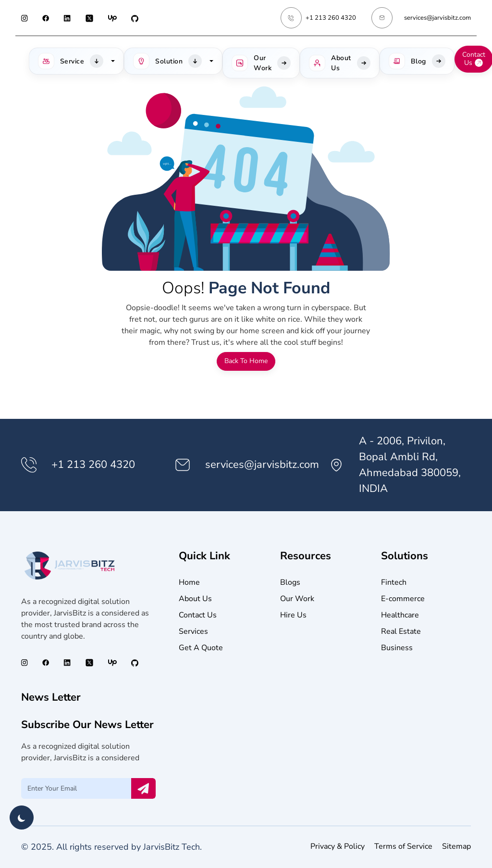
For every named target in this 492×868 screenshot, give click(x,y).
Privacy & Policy (338, 846)
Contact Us (198, 615)
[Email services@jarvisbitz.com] (382, 18)
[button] (76, 61)
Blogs (290, 582)
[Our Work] (261, 63)
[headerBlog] (417, 61)
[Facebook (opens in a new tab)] (46, 18)
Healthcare (400, 615)
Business (397, 648)
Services (193, 631)
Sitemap (456, 846)
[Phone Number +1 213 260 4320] (291, 18)
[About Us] (339, 63)
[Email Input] (76, 788)
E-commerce (403, 599)
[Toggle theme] (22, 818)
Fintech (394, 582)
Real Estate (401, 631)
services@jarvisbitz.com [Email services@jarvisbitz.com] (437, 18)
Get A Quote (201, 648)
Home (189, 582)
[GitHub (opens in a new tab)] (135, 18)
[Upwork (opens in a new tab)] (112, 18)
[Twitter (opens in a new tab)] (89, 18)
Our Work (297, 599)
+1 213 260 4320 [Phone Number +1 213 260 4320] (331, 18)
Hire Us (293, 615)
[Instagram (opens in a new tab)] (25, 18)
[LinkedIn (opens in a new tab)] (67, 18)
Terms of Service (403, 846)
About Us (195, 599)
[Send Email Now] (143, 788)
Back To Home (246, 361)
